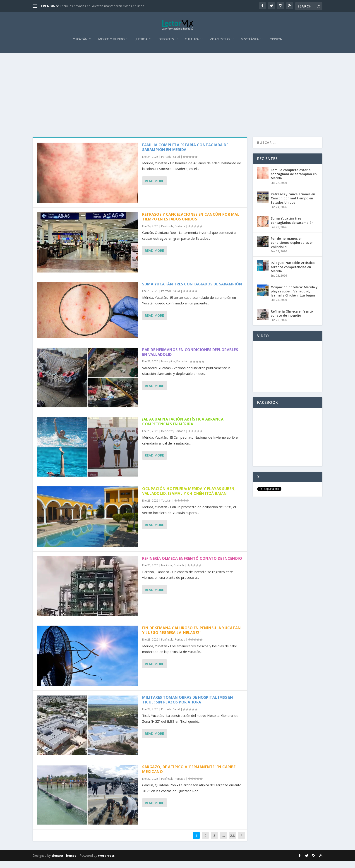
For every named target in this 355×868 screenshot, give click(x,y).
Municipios (168, 369)
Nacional (167, 573)
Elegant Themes (64, 863)
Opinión (276, 46)
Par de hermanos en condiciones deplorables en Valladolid (190, 359)
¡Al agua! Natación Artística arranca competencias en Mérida (183, 429)
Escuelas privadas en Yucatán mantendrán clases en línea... (103, 6)
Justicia (142, 46)
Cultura (192, 46)
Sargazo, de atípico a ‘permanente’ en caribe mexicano (189, 776)
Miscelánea (250, 46)
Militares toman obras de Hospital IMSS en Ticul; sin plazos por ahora (188, 707)
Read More (154, 188)
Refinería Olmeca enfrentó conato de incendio (192, 566)
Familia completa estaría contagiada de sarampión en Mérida (185, 154)
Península (167, 233)
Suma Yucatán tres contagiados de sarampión (192, 291)
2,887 (233, 846)
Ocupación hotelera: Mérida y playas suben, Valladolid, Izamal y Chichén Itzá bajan (189, 498)
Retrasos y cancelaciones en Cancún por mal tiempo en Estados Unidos (191, 224)
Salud (176, 164)
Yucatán (80, 46)
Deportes (166, 46)
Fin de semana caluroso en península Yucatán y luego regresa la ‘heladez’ (192, 637)
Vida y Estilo (220, 46)
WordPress (106, 863)
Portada (166, 164)
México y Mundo (111, 46)
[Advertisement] (177, 94)
